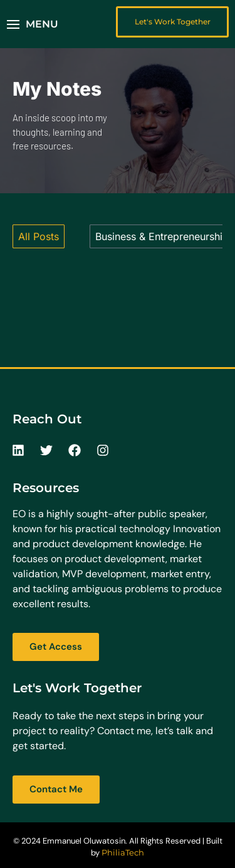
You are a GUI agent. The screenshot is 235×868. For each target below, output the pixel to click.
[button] (33, 24)
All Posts (39, 236)
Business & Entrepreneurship (162, 236)
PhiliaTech (123, 852)
